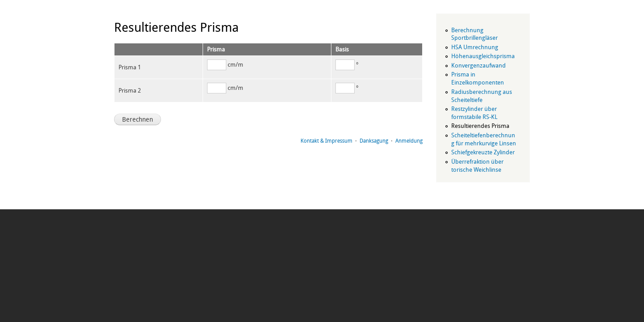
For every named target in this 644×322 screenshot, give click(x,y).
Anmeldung (409, 141)
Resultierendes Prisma (480, 126)
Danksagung (374, 141)
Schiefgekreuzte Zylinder (483, 152)
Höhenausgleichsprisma (483, 56)
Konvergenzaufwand (479, 66)
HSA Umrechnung (475, 47)
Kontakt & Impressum (326, 141)
